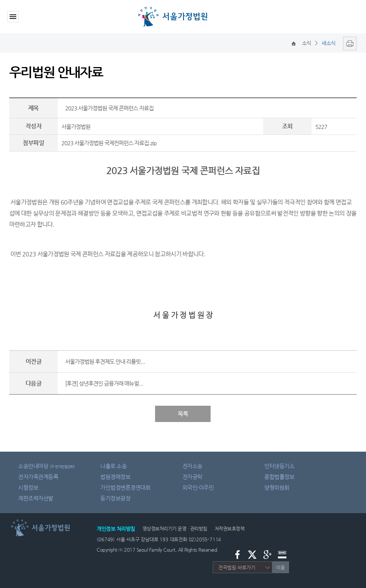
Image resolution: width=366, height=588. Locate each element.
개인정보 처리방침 (116, 529)
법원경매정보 (115, 477)
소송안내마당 (47, 466)
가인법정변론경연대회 (125, 487)
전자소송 (192, 466)
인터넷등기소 (279, 466)
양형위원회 (277, 487)
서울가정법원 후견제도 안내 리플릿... (105, 361)
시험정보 (28, 487)
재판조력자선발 (36, 498)
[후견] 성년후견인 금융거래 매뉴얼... (104, 383)
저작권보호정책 (230, 529)
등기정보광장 (115, 498)
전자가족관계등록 (38, 477)
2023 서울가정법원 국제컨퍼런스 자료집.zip (109, 143)
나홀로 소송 (113, 466)
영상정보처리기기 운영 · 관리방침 (175, 529)
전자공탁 (192, 477)
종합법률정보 (279, 477)
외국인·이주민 (198, 487)
